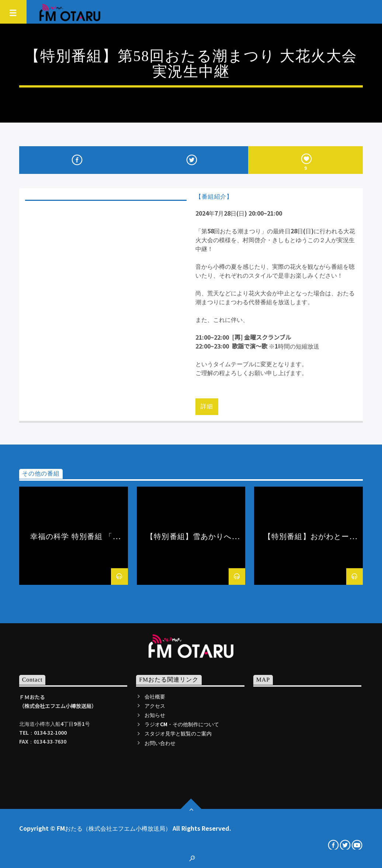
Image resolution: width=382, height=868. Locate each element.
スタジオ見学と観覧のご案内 (178, 733)
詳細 (207, 406)
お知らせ (155, 715)
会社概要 (155, 696)
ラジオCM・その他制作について (182, 724)
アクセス (155, 706)
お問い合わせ (160, 743)
